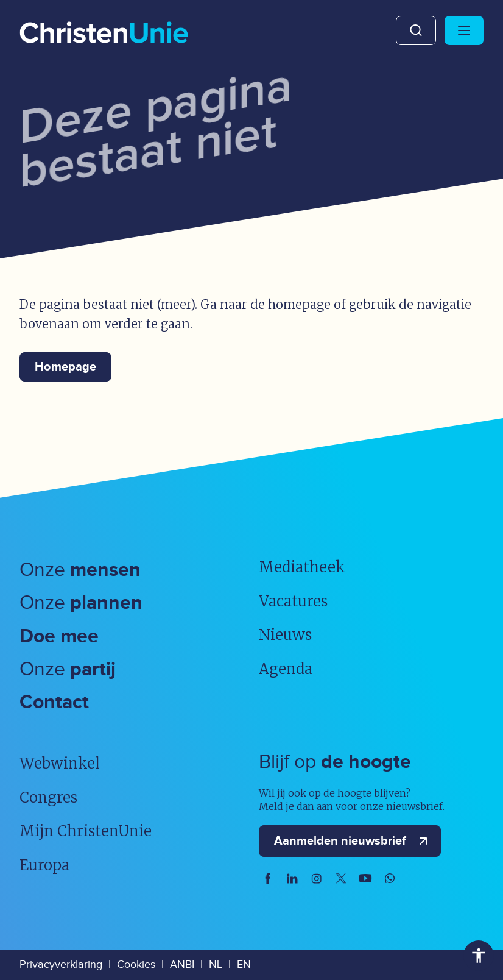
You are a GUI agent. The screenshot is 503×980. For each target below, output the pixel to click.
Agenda (286, 669)
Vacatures (293, 601)
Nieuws (285, 635)
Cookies (136, 964)
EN (244, 964)
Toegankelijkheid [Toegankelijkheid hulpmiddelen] (479, 956)
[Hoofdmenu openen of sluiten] (464, 30)
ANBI (182, 964)
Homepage (65, 367)
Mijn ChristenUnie (86, 831)
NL (216, 964)
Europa (44, 865)
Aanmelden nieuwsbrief (354, 841)
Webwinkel (60, 763)
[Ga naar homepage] (104, 34)
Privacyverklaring (61, 964)
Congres (48, 797)
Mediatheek (302, 567)
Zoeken (416, 30)
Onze (80, 570)
